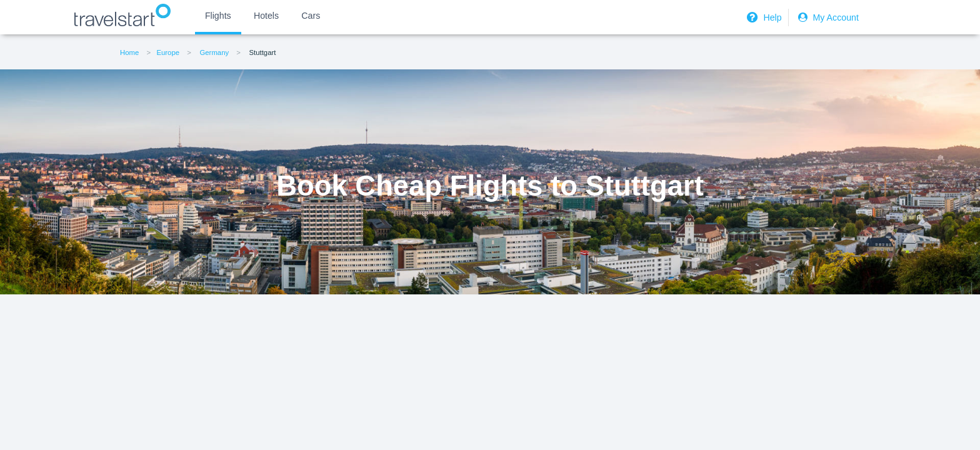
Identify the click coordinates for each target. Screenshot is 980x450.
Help (762, 17)
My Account (827, 17)
